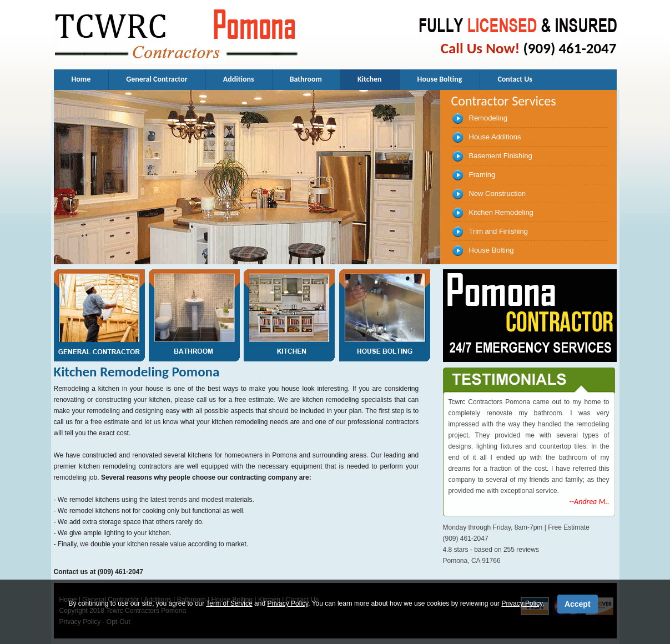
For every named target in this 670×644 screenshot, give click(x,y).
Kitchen (370, 79)
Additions (239, 79)
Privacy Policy (288, 603)
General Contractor (157, 79)
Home (81, 79)
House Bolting (440, 79)
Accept (578, 604)
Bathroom (306, 79)
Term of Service (229, 603)
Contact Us (515, 79)
